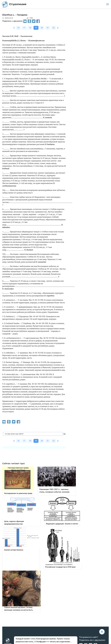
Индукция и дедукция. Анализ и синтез (62, 524)
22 (54, 28)
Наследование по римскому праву (18, 493)
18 (30, 28)
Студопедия (14, 4)
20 (42, 28)
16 (18, 28)
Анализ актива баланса (14, 550)
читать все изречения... (61, 642)
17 (24, 28)
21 (48, 28)
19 (36, 28)
